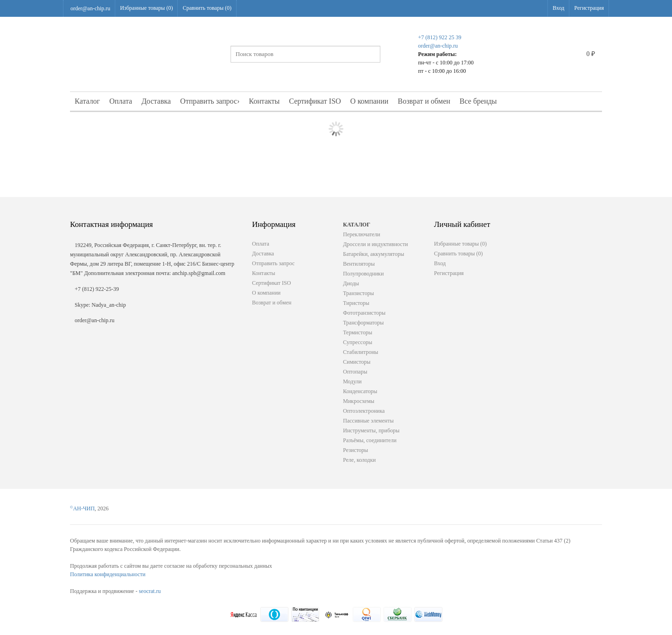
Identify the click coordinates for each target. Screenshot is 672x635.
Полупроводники (363, 274)
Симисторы (357, 362)
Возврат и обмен (424, 101)
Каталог (87, 101)
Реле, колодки (359, 460)
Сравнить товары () (207, 8)
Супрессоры (357, 342)
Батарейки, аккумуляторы (374, 254)
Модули (352, 381)
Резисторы (356, 450)
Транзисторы (358, 293)
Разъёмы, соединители (370, 440)
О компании (370, 101)
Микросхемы (359, 401)
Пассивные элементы (368, 421)
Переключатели (362, 234)
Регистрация (589, 8)
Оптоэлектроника (364, 411)
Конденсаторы (360, 391)
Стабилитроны (360, 352)
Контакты (264, 101)
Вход (558, 8)
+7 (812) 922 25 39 (440, 37)
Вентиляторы (359, 264)
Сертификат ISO (315, 101)
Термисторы (358, 332)
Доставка (156, 101)
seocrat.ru (150, 591)
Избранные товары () (146, 8)
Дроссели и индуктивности (375, 244)
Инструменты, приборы (371, 430)
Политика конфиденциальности (108, 574)
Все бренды (478, 101)
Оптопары (355, 372)
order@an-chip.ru (90, 8)
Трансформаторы (363, 323)
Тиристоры (356, 303)
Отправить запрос (210, 101)
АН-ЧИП (82, 508)
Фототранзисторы (364, 313)
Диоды (351, 283)
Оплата (121, 101)
